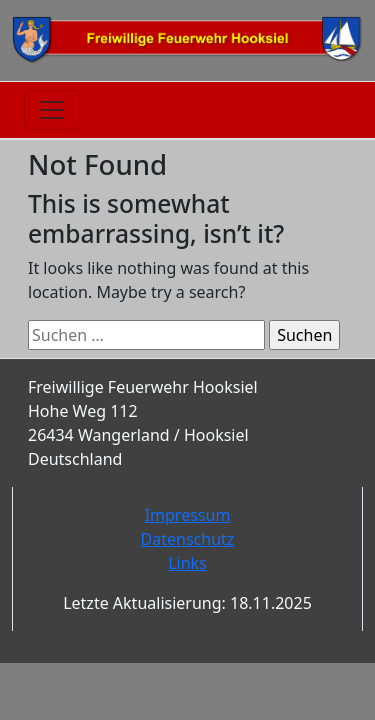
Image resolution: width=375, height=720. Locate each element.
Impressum (188, 515)
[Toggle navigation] (52, 110)
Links (187, 563)
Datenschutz (188, 539)
